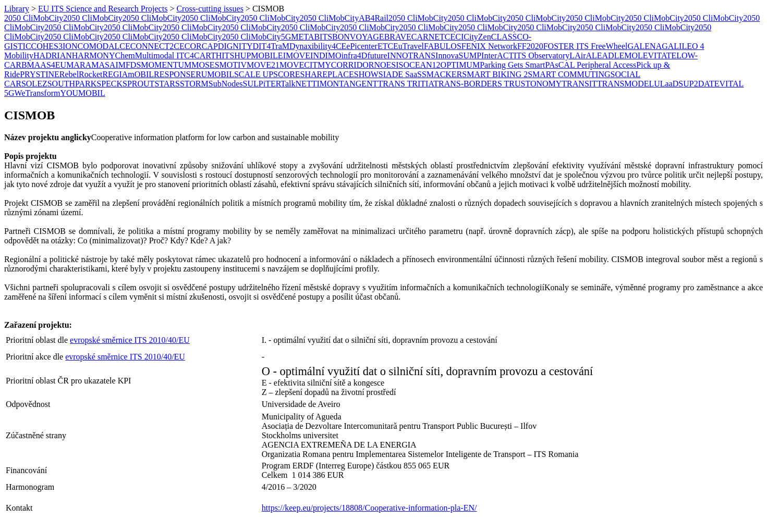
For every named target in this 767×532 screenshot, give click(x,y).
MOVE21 (263, 65)
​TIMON (325, 84)
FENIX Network (489, 46)
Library (17, 9)
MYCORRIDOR (346, 65)
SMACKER (442, 74)
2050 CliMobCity (34, 18)
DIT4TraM (271, 46)
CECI (454, 37)
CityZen (477, 37)
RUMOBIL (215, 74)
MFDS (130, 65)
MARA (79, 65)
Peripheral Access (606, 65)
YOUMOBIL (82, 93)
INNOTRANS (411, 55)
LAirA (581, 55)
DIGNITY (235, 46)
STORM (194, 84)
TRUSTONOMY (532, 84)
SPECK (109, 84)
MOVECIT (299, 65)
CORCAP (201, 46)
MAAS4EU (47, 65)
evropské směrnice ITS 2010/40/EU (130, 340)
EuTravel (409, 46)
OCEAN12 (422, 65)
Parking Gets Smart (512, 65)
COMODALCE (104, 46)
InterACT (497, 55)
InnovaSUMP (458, 55)
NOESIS (388, 65)
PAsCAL (561, 65)
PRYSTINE (40, 74)
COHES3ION (54, 46)
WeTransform (38, 93)
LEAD (603, 55)
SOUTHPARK (72, 84)
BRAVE (398, 37)
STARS (167, 84)
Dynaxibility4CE (318, 46)
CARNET (428, 37)
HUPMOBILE (258, 55)
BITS (323, 37)
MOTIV (233, 65)
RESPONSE (175, 74)
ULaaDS (668, 84)
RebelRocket (81, 74)
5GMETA (298, 37)
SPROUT (138, 84)
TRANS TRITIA (405, 84)
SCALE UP (254, 74)
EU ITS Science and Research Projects (103, 9)
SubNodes (226, 84)
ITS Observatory (541, 55)
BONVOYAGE (358, 37)
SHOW (366, 74)
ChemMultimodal (144, 55)
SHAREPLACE (327, 74)
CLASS (504, 37)
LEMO (626, 55)
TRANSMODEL (625, 84)
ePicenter (362, 46)
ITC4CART (195, 55)
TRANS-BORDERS (468, 84)
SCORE (287, 74)
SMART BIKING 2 (495, 74)
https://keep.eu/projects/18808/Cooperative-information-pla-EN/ (369, 508)
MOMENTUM (166, 65)
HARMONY (94, 55)
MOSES (205, 65)
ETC (385, 46)
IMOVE (297, 55)
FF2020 (530, 46)
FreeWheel (609, 46)
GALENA (644, 46)
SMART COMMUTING (569, 74)
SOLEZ (34, 84)
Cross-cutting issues (210, 9)
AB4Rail (374, 18)
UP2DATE (701, 84)
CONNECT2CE (157, 46)
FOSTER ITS (567, 46)
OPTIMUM (460, 65)
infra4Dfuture (364, 55)
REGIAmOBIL (128, 74)
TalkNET (296, 84)
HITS (225, 55)
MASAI (105, 65)
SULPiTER (262, 84)
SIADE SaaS (400, 74)
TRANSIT (579, 84)
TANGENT (358, 84)
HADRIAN (53, 55)
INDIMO (326, 55)
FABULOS (443, 46)
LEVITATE (657, 55)
